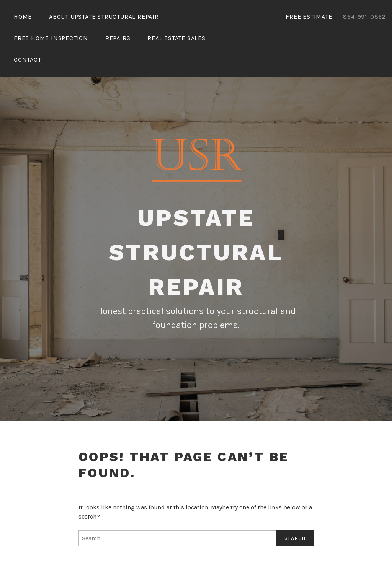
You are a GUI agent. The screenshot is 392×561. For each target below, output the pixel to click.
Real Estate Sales (176, 38)
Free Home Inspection (51, 38)
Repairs (118, 38)
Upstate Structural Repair (196, 252)
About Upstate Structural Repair (104, 17)
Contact (28, 60)
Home (23, 17)
